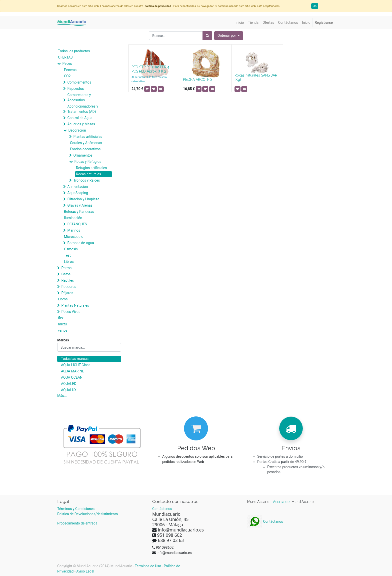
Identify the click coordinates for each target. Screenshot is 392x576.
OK (315, 6)
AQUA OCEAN (72, 377)
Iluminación (73, 218)
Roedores (69, 287)
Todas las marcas (75, 359)
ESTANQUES (77, 224)
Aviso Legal (85, 571)
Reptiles (67, 280)
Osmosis (71, 249)
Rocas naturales (88, 174)
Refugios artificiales (91, 168)
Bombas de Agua (80, 243)
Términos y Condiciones (76, 509)
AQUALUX (69, 390)
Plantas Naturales (75, 305)
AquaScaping (78, 193)
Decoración (77, 130)
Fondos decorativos (85, 149)
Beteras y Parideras (79, 212)
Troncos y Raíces (86, 180)
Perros (66, 268)
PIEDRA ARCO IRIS (198, 80)
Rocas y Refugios (88, 162)
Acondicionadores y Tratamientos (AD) (83, 109)
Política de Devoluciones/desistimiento (87, 514)
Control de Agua (80, 118)
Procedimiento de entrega (77, 523)
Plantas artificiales (88, 137)
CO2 (67, 76)
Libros (69, 262)
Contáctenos (162, 509)
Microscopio (74, 237)
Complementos (79, 82)
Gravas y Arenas (80, 205)
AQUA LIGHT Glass (76, 365)
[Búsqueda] (207, 36)
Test (67, 255)
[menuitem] (240, 23)
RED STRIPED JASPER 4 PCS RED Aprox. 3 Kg (150, 69)
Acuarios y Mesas (81, 124)
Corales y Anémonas (86, 143)
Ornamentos (83, 155)
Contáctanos (265, 521)
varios (63, 330)
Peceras (70, 70)
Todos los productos (74, 51)
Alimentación (77, 187)
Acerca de (282, 502)
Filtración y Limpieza (83, 199)
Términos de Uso (148, 566)
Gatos (66, 274)
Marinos (74, 230)
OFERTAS (65, 57)
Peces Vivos (71, 312)
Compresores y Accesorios (79, 97)
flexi (61, 318)
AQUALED (69, 384)
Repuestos (75, 89)
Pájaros (67, 293)
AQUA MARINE (72, 371)
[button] (229, 36)
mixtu (62, 324)
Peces (67, 64)
